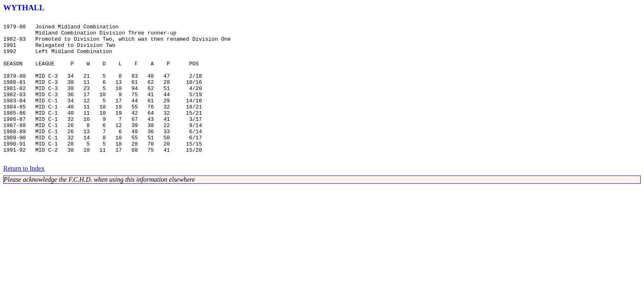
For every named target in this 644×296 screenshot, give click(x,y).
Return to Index (24, 197)
